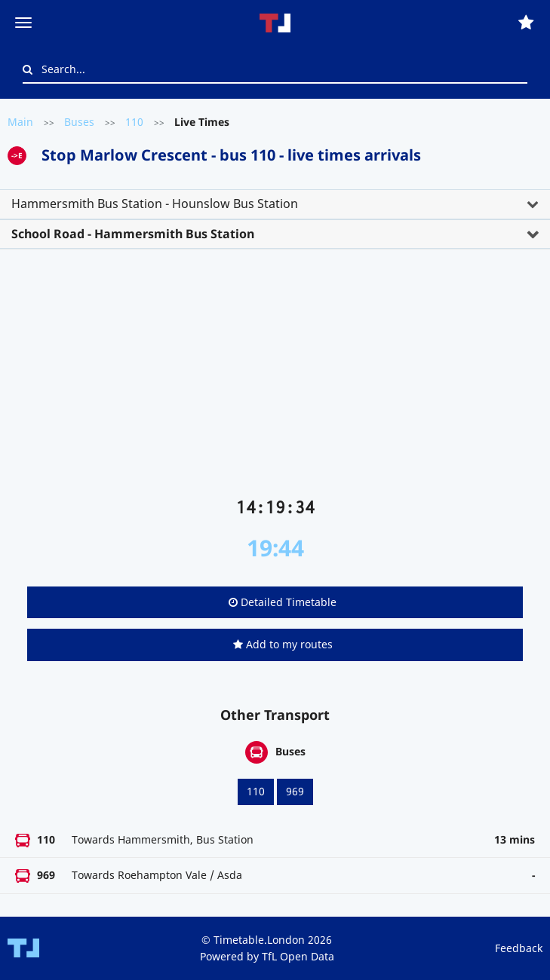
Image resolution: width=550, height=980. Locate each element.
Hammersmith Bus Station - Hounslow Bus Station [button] (155, 204)
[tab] (275, 204)
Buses (79, 122)
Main (20, 122)
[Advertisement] (275, 379)
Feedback (519, 948)
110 (134, 122)
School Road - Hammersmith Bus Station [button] (133, 234)
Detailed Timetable (283, 602)
